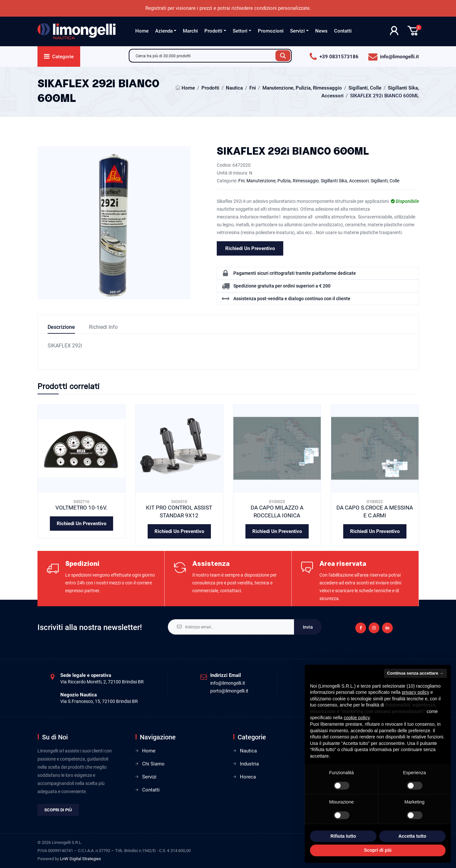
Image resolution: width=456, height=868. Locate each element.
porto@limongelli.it (229, 691)
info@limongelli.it (228, 683)
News (321, 31)
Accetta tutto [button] (412, 836)
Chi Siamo (153, 764)
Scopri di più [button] (378, 850)
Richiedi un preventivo (250, 248)
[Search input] (204, 56)
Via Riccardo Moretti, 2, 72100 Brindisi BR (102, 682)
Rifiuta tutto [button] (343, 836)
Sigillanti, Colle (365, 88)
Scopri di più (58, 810)
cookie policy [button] (357, 718)
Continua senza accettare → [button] (415, 673)
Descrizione (61, 327)
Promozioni (271, 31)
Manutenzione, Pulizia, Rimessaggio (302, 88)
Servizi (297, 31)
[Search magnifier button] (283, 56)
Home (142, 31)
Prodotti (213, 31)
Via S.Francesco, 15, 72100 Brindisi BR (99, 701)
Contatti (343, 31)
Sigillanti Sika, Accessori (345, 181)
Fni (253, 88)
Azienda (164, 31)
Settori (240, 31)
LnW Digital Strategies (81, 859)
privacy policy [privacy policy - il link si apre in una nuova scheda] (416, 692)
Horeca (248, 777)
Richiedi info (103, 327)
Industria (249, 764)
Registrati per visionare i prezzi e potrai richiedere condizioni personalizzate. (228, 8)
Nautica (234, 88)
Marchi (190, 31)
